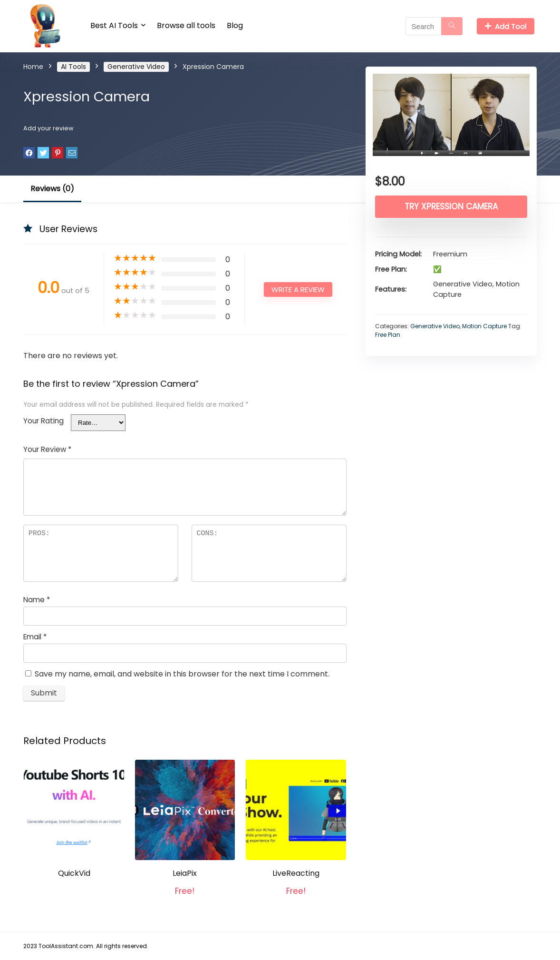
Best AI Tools (114, 25)
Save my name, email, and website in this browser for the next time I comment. (182, 674)
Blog (235, 25)
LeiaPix (185, 873)
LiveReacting (296, 873)
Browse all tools (186, 25)
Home (33, 67)
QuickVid (74, 873)
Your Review (47, 449)
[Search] (452, 26)
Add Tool (506, 26)
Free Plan (388, 335)
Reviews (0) (52, 189)
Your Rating (43, 421)
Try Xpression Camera (451, 206)
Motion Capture (484, 326)
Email (35, 637)
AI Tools (73, 67)
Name (37, 600)
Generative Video (136, 67)
